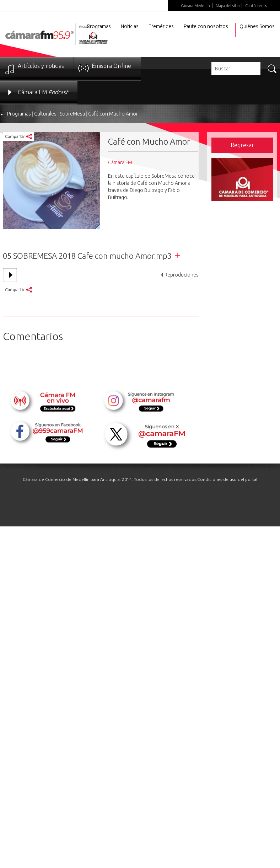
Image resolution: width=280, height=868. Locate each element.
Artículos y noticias (41, 66)
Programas (19, 114)
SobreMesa (72, 114)
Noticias (130, 26)
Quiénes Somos (257, 26)
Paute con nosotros (206, 26)
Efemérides (161, 26)
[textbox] (236, 69)
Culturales (45, 114)
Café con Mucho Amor (113, 114)
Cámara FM (43, 92)
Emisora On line (111, 66)
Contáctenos (256, 6)
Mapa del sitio (228, 6)
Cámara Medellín (195, 6)
